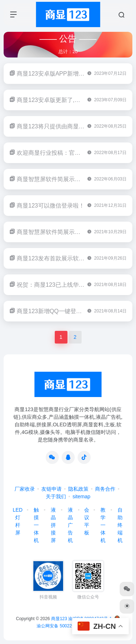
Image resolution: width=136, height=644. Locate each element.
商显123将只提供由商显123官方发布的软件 (73, 126)
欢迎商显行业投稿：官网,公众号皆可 (64, 153)
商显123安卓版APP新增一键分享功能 (65, 74)
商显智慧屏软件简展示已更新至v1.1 (63, 232)
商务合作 (105, 489)
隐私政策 (78, 489)
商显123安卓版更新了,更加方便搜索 (63, 100)
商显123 (59, 619)
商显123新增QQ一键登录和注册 (58, 311)
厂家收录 (25, 489)
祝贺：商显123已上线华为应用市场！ (65, 285)
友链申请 (51, 489)
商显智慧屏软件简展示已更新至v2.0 (63, 179)
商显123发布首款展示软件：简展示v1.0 (68, 258)
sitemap (81, 496)
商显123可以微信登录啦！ (51, 206)
